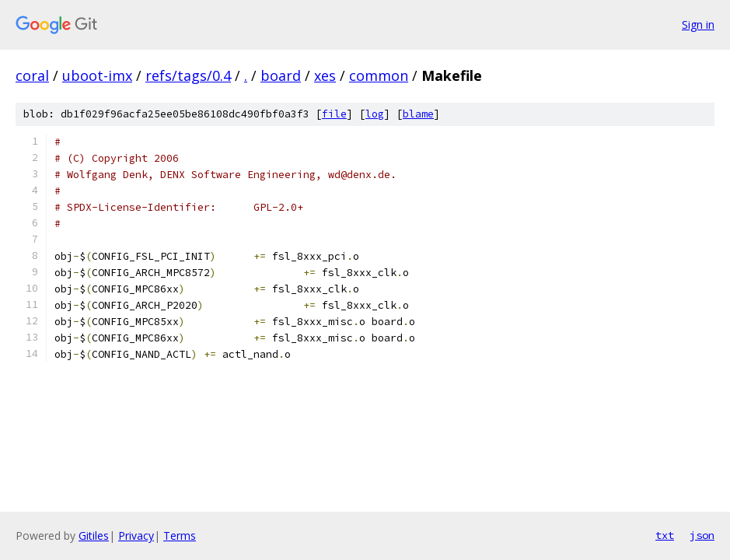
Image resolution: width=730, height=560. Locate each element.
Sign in (698, 24)
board (281, 75)
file (334, 114)
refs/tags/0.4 (188, 75)
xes (325, 75)
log (375, 114)
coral (32, 75)
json (702, 535)
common (379, 75)
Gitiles (94, 535)
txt (665, 535)
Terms (180, 535)
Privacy (136, 535)
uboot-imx (97, 75)
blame (418, 114)
